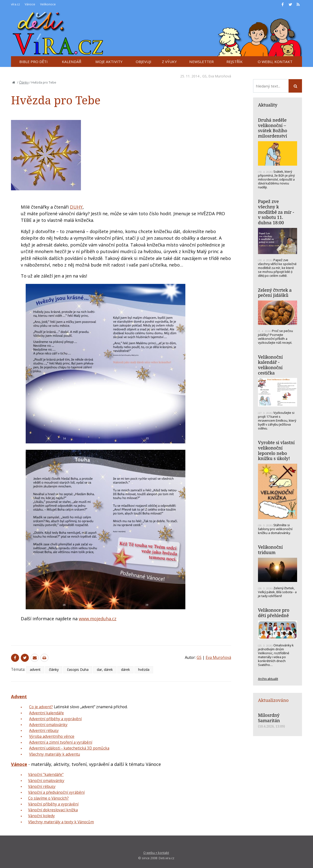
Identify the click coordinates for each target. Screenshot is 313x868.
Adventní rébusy (44, 730)
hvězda (144, 670)
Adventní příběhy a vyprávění (55, 719)
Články (24, 82)
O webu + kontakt (156, 853)
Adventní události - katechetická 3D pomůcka (69, 748)
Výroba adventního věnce (52, 736)
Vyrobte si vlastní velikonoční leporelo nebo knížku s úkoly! (276, 450)
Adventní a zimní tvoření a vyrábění (61, 742)
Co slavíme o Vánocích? (48, 798)
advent (35, 670)
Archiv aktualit (268, 679)
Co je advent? (41, 707)
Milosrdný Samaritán (269, 718)
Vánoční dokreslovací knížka (53, 810)
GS (204, 76)
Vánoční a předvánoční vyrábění (56, 792)
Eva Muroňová (220, 76)
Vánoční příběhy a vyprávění (53, 804)
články (54, 670)
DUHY (76, 207)
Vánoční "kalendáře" (46, 774)
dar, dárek (105, 670)
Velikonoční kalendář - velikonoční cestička (270, 365)
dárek (125, 670)
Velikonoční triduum (270, 550)
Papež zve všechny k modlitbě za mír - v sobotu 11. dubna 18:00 (276, 212)
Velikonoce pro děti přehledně (274, 613)
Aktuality (268, 105)
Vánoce (19, 764)
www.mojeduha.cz (98, 619)
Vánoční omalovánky (46, 781)
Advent (19, 697)
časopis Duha (78, 670)
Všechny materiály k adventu (55, 754)
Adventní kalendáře (46, 713)
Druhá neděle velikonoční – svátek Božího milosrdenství (273, 128)
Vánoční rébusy (42, 786)
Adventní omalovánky (48, 725)
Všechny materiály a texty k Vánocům (61, 822)
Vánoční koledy (41, 816)
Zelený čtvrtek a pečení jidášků (275, 293)
